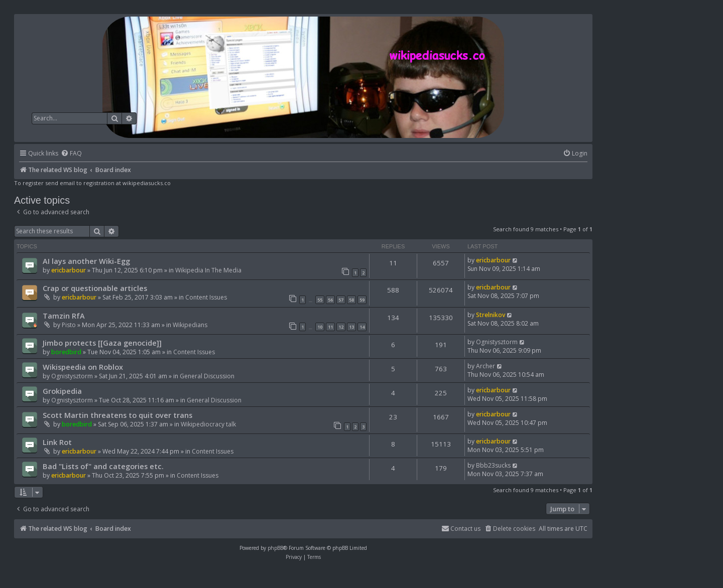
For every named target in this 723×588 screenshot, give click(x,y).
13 (351, 327)
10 (320, 327)
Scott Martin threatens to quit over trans (117, 415)
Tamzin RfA (64, 316)
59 (362, 300)
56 (330, 300)
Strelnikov (491, 315)
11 (330, 327)
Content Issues (206, 297)
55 (320, 300)
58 (351, 300)
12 (341, 327)
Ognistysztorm (497, 342)
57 (341, 300)
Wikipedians (190, 325)
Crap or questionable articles (95, 288)
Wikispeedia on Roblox (83, 367)
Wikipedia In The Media (208, 270)
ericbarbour (69, 270)
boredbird (66, 352)
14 (362, 327)
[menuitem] (71, 154)
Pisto (69, 325)
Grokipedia (62, 391)
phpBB (275, 548)
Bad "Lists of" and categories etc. (103, 466)
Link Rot (57, 442)
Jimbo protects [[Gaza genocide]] (102, 343)
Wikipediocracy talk (208, 424)
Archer (486, 366)
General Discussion (207, 376)
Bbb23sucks (493, 465)
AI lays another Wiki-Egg (86, 261)
